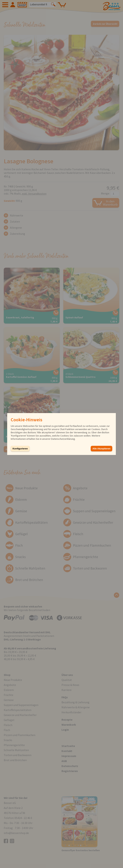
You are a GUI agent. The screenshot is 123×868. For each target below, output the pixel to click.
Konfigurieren (20, 449)
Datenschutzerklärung (63, 439)
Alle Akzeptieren (101, 449)
